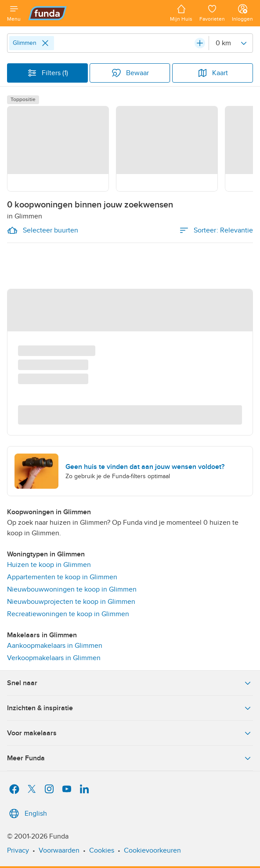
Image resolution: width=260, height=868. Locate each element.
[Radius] (231, 43)
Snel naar (130, 683)
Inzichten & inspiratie (130, 708)
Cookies (102, 850)
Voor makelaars (130, 733)
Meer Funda (130, 758)
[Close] (45, 43)
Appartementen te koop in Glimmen (62, 577)
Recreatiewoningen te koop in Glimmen (68, 614)
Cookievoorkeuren (152, 850)
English (27, 814)
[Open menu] (14, 13)
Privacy (18, 850)
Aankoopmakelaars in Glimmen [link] (55, 646)
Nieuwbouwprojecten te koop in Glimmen (71, 602)
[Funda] (95, 13)
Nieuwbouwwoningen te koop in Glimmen (72, 589)
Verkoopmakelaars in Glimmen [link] (54, 658)
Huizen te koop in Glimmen (49, 565)
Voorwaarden (59, 850)
